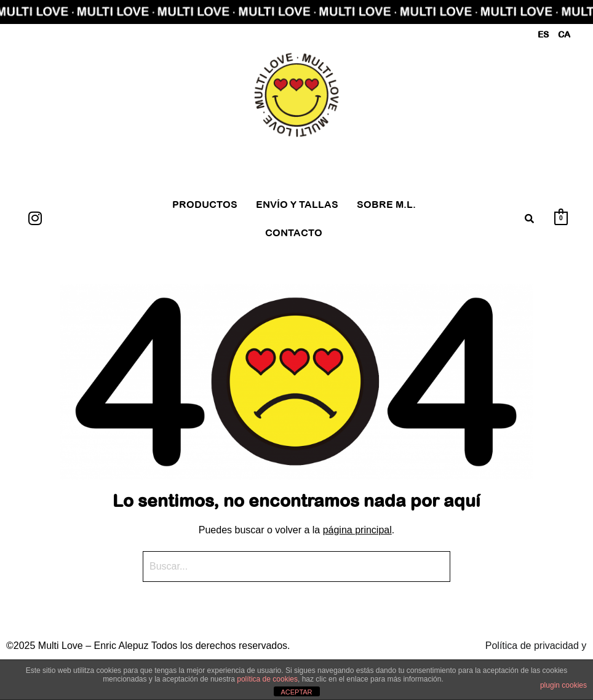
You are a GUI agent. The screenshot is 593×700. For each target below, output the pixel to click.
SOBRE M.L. (386, 204)
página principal (357, 530)
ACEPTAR (296, 692)
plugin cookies (563, 685)
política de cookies (267, 679)
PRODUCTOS (205, 204)
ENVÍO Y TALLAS (297, 204)
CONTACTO (294, 233)
